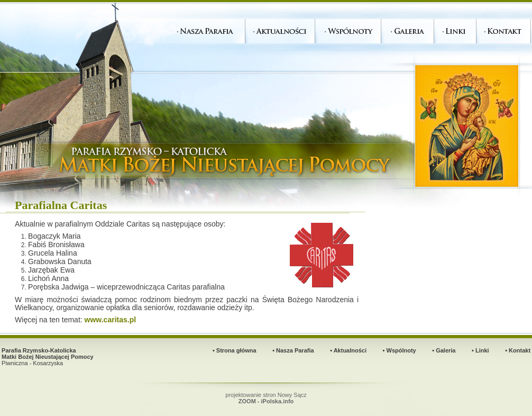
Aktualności (350, 350)
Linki (482, 350)
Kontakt (520, 350)
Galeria (446, 350)
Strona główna (236, 350)
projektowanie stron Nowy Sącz (266, 398)
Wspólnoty (401, 350)
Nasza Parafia (295, 350)
